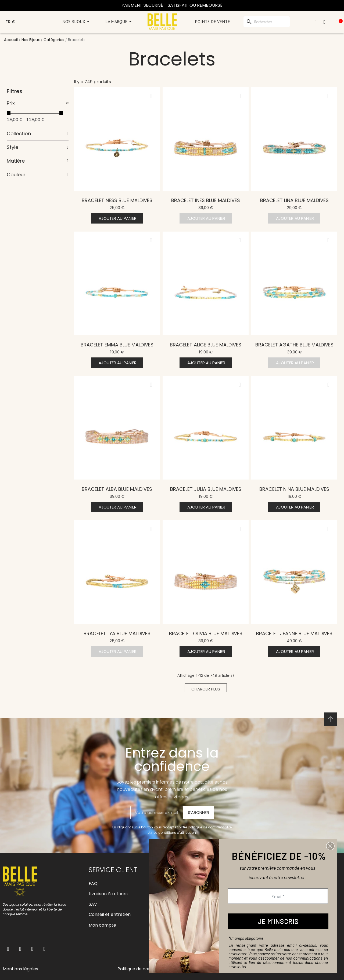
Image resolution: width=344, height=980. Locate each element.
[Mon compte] (316, 22)
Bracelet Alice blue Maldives (206, 345)
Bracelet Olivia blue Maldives (206, 633)
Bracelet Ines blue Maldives (206, 200)
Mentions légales (20, 969)
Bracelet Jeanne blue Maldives (294, 633)
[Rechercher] (267, 22)
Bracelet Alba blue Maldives (117, 489)
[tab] (38, 103)
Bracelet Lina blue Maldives (294, 200)
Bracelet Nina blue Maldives (294, 489)
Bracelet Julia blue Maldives (206, 489)
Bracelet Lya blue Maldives (117, 633)
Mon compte (102, 925)
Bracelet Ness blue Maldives (117, 200)
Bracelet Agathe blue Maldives (294, 345)
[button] (117, 218)
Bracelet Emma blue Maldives (117, 345)
